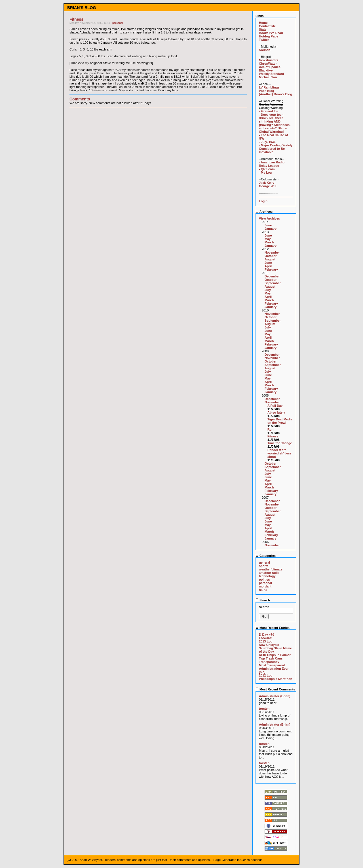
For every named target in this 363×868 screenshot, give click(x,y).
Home (263, 23)
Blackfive (266, 70)
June (268, 225)
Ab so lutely (276, 412)
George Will (268, 186)
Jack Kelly (267, 183)
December (272, 276)
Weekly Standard (271, 74)
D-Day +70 (267, 635)
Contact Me (267, 26)
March (269, 242)
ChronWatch (268, 64)
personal (118, 23)
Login (263, 201)
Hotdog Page (269, 36)
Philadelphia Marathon (276, 679)
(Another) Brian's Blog (276, 94)
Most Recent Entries (273, 628)
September (273, 283)
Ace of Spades (270, 67)
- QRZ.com (267, 169)
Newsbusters (269, 60)
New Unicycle (269, 645)
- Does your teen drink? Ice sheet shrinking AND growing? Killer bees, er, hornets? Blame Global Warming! (275, 123)
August (270, 259)
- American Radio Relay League (272, 164)
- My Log (265, 172)
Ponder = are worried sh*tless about (279, 453)
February (271, 269)
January (271, 229)
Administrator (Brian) (275, 696)
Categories (266, 556)
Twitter (264, 40)
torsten (264, 709)
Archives (264, 212)
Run (270, 429)
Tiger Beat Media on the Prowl (280, 421)
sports (264, 566)
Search (263, 600)
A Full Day (275, 406)
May (268, 239)
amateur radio (269, 573)
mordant (265, 586)
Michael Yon (268, 77)
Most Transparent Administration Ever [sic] (274, 669)
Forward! (266, 638)
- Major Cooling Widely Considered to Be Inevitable (276, 149)
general (264, 562)
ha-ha (263, 590)
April (268, 266)
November (272, 252)
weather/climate (271, 569)
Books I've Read (271, 33)
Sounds (265, 50)
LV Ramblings (269, 87)
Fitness (273, 436)
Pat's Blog (266, 91)
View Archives (269, 218)
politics (264, 580)
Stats (263, 30)
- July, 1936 (267, 142)
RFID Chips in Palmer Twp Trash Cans (275, 657)
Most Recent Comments (275, 689)
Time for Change (280, 443)
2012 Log (266, 675)
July (268, 290)
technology (267, 576)
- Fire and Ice (269, 111)
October (271, 256)
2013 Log (266, 641)
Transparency (269, 662)
